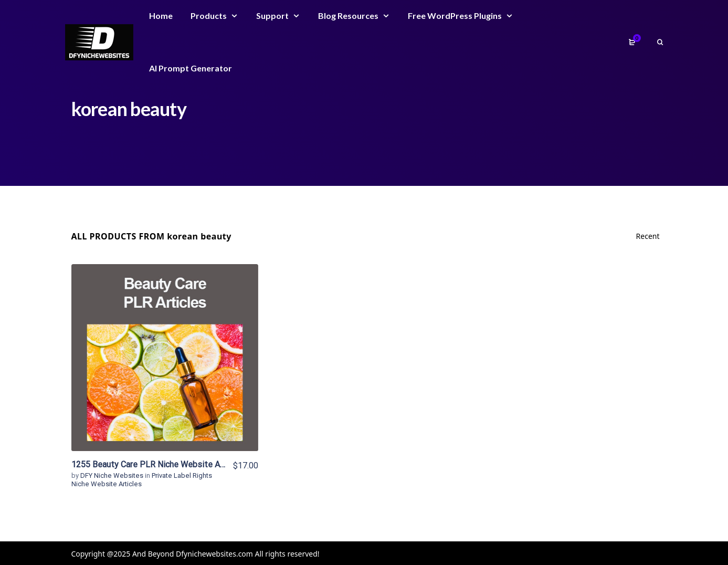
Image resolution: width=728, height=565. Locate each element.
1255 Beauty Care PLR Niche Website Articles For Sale (174, 464)
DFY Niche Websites (113, 475)
